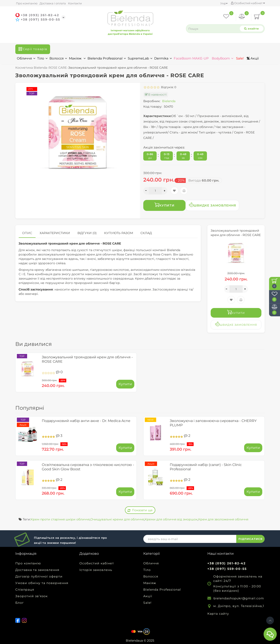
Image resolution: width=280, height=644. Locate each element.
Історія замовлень (96, 570)
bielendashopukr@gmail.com (239, 598)
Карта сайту (218, 614)
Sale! (239, 58)
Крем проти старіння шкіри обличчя (60, 519)
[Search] (252, 29)
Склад (146, 233)
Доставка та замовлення (37, 570)
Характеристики (55, 233)
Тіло (42, 58)
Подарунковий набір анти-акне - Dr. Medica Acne (86, 421)
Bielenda (169, 101)
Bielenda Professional (107, 58)
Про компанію (27, 3)
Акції (253, 58)
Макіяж (77, 58)
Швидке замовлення (212, 205)
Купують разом (119, 233)
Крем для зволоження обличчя (223, 519)
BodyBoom (223, 58)
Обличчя (26, 58)
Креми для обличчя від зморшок (171, 519)
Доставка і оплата (53, 3)
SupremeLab (140, 58)
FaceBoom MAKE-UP (191, 58)
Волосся (58, 58)
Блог (20, 603)
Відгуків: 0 (168, 87)
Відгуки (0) (87, 233)
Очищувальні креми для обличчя (117, 519)
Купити (164, 205)
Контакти (75, 3)
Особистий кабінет (248, 3)
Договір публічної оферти (39, 576)
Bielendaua (134, 640)
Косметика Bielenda (31, 68)
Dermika (163, 58)
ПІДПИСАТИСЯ (250, 539)
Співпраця (25, 590)
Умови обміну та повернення (42, 583)
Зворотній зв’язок (31, 596)
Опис (27, 233)
